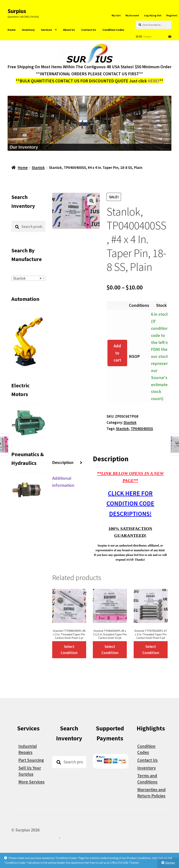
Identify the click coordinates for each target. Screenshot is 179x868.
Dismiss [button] (170, 863)
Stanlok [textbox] (27, 278)
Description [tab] (63, 462)
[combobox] (28, 278)
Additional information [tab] (63, 482)
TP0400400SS (142, 429)
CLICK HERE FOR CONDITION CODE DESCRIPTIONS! (130, 504)
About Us (69, 30)
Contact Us (89, 30)
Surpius (17, 11)
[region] (89, 123)
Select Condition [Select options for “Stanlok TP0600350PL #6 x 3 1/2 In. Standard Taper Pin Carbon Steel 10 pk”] (110, 650)
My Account (132, 15)
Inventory (28, 30)
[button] (92, 201)
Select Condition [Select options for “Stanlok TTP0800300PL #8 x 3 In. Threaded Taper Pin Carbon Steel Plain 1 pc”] (69, 650)
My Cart (116, 15)
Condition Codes (113, 30)
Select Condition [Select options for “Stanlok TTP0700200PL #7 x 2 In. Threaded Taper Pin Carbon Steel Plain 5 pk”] (151, 650)
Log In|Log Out (153, 15)
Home (12, 30)
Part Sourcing (31, 760)
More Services (32, 782)
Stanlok (38, 168)
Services (47, 30)
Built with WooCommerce (35, 837)
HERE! (154, 81)
